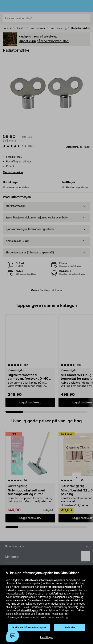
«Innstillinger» (29, 611)
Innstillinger (47, 637)
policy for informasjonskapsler (58, 587)
